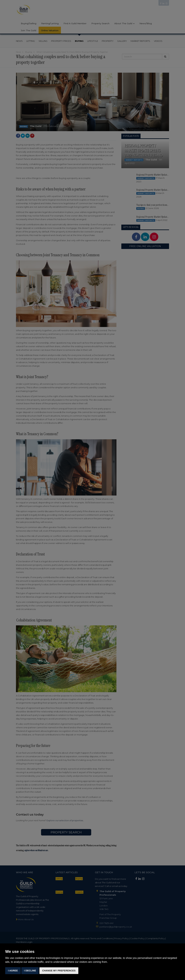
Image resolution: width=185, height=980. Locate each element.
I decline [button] (30, 971)
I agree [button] (13, 971)
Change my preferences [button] (59, 971)
